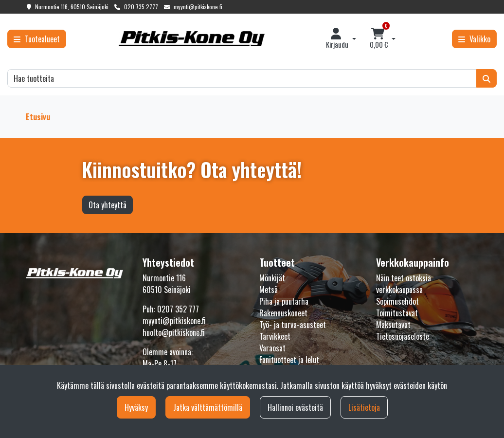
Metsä (269, 290)
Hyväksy (136, 407)
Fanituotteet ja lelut (289, 360)
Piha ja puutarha (284, 301)
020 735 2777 (141, 7)
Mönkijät (272, 278)
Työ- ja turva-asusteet (293, 325)
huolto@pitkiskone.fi (174, 332)
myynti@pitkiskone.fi (198, 7)
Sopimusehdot (397, 301)
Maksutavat (393, 325)
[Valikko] (474, 39)
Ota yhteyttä (108, 205)
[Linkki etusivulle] (192, 39)
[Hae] (242, 78)
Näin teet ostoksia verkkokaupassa (404, 284)
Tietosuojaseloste (403, 336)
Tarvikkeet (275, 336)
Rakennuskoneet (283, 313)
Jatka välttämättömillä (208, 407)
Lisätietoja (364, 407)
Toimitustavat (397, 313)
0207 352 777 (178, 309)
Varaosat (272, 348)
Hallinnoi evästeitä (295, 407)
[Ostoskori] (379, 39)
